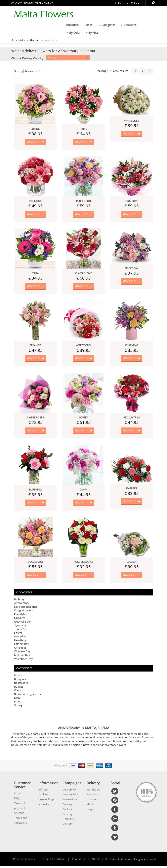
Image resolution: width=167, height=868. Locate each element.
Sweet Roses (35, 419)
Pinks (83, 129)
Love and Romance (26, 609)
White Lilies (132, 121)
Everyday (20, 638)
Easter (18, 635)
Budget (19, 688)
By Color (75, 33)
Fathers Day (22, 646)
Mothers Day (22, 657)
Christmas (20, 650)
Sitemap (19, 815)
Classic (18, 692)
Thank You (21, 631)
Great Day (132, 269)
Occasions (130, 25)
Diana (83, 491)
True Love (132, 201)
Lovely (83, 419)
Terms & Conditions (53, 861)
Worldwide (93, 791)
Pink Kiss (35, 346)
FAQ (17, 800)
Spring (18, 707)
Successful (35, 563)
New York (92, 796)
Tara (35, 274)
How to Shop (46, 801)
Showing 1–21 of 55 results (112, 71)
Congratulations (24, 612)
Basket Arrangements (28, 696)
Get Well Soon (23, 624)
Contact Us (78, 861)
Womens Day (22, 653)
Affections (83, 346)
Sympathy (20, 627)
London (91, 801)
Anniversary (22, 605)
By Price (93, 33)
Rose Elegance (83, 563)
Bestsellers (21, 685)
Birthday (19, 601)
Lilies (17, 700)
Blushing (35, 491)
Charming (132, 346)
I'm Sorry (20, 620)
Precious (35, 201)
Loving (35, 129)
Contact (19, 795)
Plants (18, 703)
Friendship (21, 616)
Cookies (43, 796)
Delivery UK (70, 791)
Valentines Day (24, 661)
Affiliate (43, 791)
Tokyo (90, 811)
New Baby (20, 642)
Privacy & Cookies (24, 861)
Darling (132, 490)
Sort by (19, 71)
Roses (89, 25)
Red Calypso (132, 419)
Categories (108, 25)
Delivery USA (70, 796)
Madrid (91, 806)
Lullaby (132, 563)
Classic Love (83, 274)
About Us (44, 806)
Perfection (83, 201)
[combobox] (68, 58)
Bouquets (72, 25)
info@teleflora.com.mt (38, 3)
